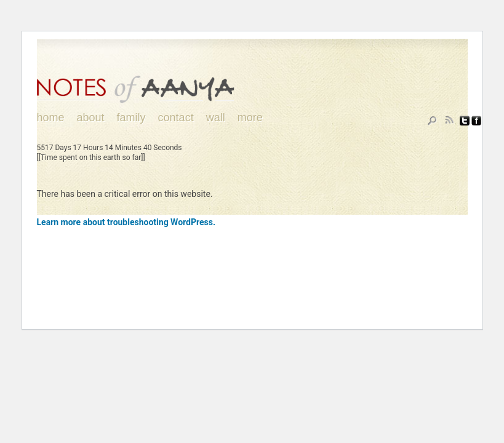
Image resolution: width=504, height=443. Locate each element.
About (91, 118)
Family (131, 118)
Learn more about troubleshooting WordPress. (126, 222)
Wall (216, 118)
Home (51, 118)
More (250, 118)
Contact (176, 118)
